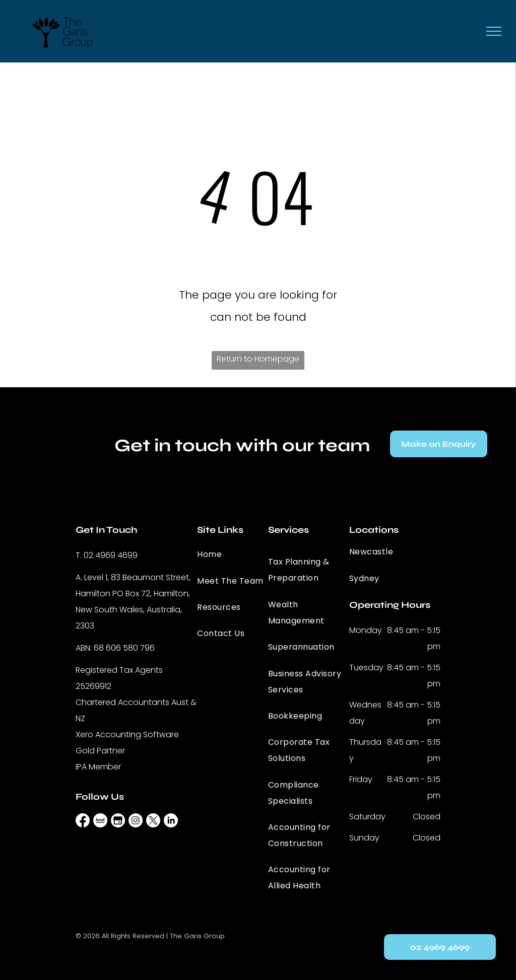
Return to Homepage (258, 359)
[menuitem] (233, 554)
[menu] (494, 31)
